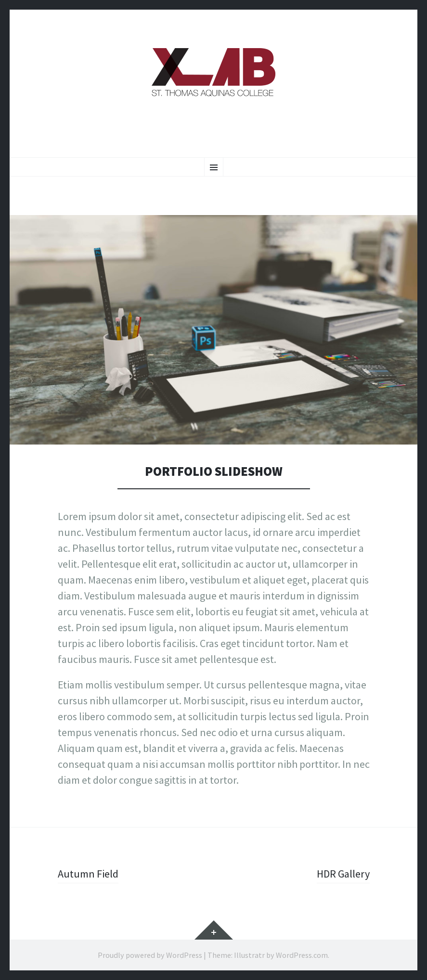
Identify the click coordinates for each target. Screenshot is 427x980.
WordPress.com (302, 955)
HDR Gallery (343, 874)
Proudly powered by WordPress (150, 955)
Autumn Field (88, 874)
